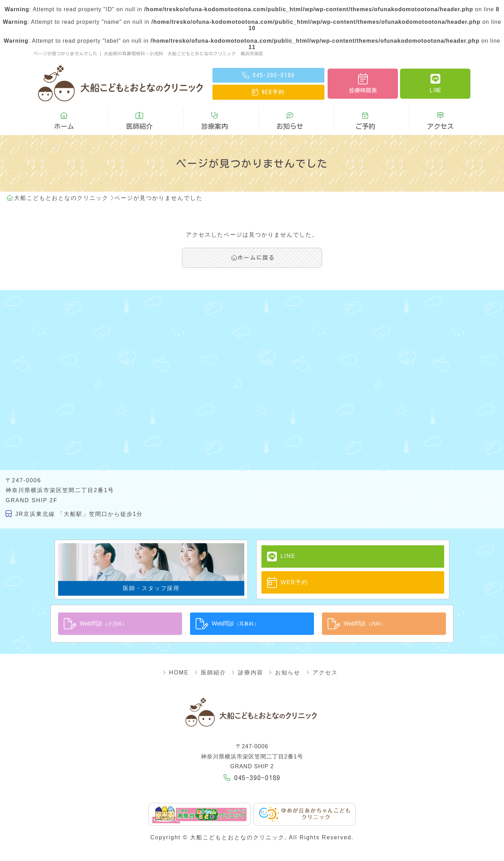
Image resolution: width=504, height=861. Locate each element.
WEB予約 (287, 582)
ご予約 (365, 121)
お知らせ (290, 121)
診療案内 (215, 121)
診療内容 (247, 673)
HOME (176, 673)
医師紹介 (139, 121)
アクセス (440, 121)
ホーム (64, 121)
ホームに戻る (253, 258)
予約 (268, 92)
